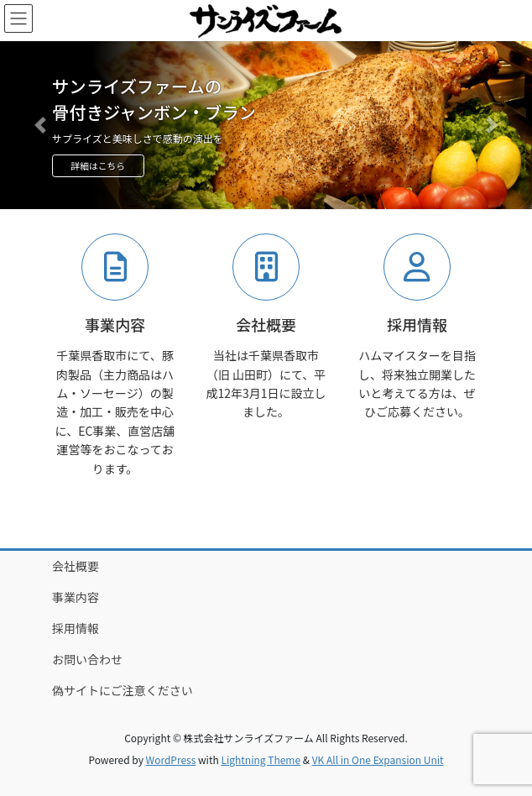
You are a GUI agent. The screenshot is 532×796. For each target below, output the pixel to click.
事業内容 (76, 597)
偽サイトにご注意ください (123, 690)
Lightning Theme (261, 759)
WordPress (171, 759)
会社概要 (76, 566)
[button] (40, 125)
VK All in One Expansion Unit (378, 759)
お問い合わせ (87, 659)
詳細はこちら (99, 166)
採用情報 (76, 628)
